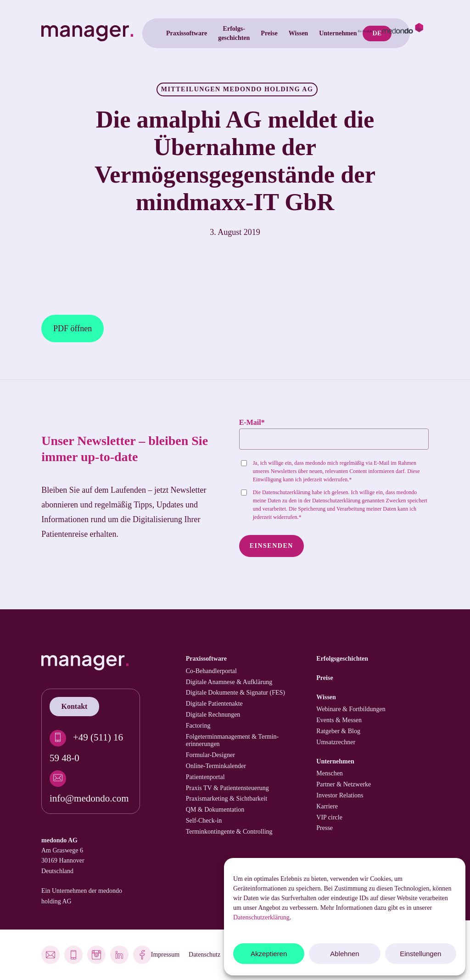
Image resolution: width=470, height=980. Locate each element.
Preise (325, 678)
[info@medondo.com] (91, 786)
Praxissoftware (206, 659)
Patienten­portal (205, 777)
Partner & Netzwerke (344, 784)
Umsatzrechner (336, 742)
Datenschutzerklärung (261, 917)
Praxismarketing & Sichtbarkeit (227, 799)
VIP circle (329, 817)
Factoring (198, 726)
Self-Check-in (204, 821)
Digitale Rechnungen (213, 715)
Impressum (165, 955)
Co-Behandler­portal (211, 671)
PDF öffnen (73, 329)
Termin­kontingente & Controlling (229, 832)
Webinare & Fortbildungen (351, 709)
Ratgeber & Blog (338, 731)
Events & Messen (339, 720)
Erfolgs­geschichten (342, 659)
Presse (325, 828)
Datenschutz (204, 955)
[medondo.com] (391, 33)
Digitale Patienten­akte (214, 704)
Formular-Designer (210, 755)
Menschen (330, 773)
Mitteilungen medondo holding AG (237, 89)
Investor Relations (340, 795)
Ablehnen (344, 954)
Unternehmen (335, 761)
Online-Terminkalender (216, 766)
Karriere (327, 806)
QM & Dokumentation (215, 810)
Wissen (326, 697)
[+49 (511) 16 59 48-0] (91, 745)
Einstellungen (420, 954)
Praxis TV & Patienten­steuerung (227, 788)
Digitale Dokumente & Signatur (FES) (235, 693)
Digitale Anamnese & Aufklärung (229, 682)
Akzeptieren (269, 954)
